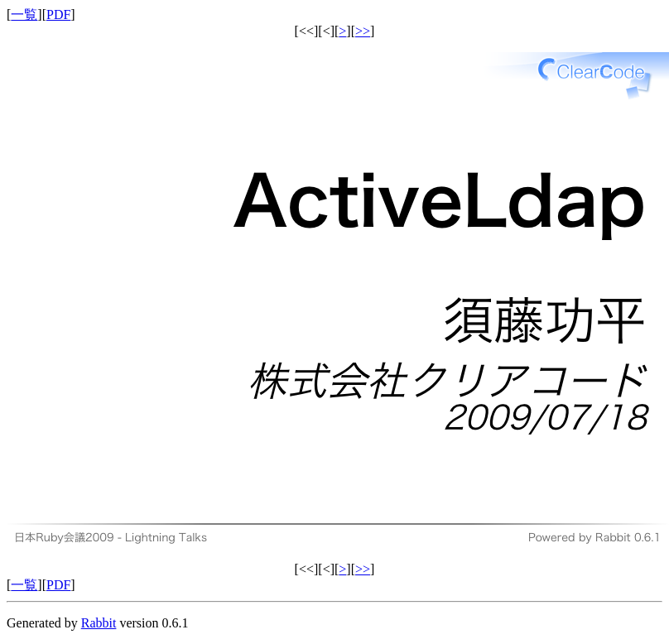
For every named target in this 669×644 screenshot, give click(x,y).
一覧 (24, 14)
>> (363, 31)
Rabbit (99, 623)
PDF (58, 14)
